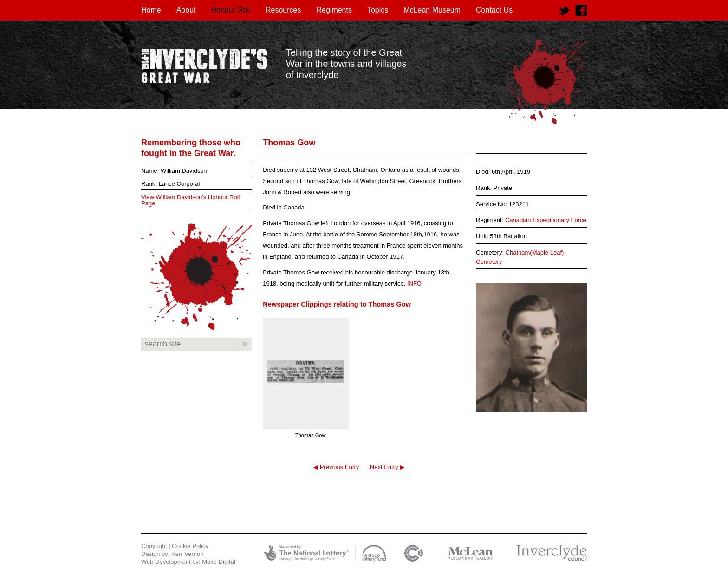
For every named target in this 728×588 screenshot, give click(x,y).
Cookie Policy (190, 546)
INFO (414, 284)
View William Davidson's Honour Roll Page (190, 200)
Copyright (154, 546)
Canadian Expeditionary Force (546, 220)
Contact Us (494, 10)
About (186, 10)
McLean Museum (432, 10)
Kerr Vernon (187, 554)
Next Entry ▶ (387, 467)
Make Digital (219, 562)
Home (151, 10)
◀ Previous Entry (336, 467)
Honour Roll (231, 10)
